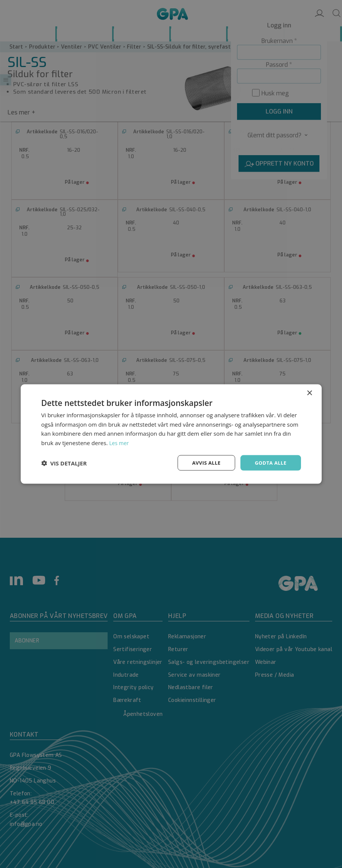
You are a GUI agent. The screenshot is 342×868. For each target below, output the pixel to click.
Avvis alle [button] (203, 463)
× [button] (309, 392)
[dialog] (171, 434)
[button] (64, 463)
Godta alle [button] (269, 463)
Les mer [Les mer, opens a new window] (120, 442)
